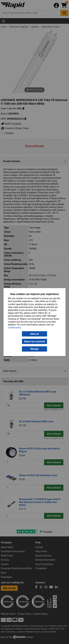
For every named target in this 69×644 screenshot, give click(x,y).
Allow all (34, 334)
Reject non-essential (34, 341)
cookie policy (15, 328)
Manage (35, 349)
